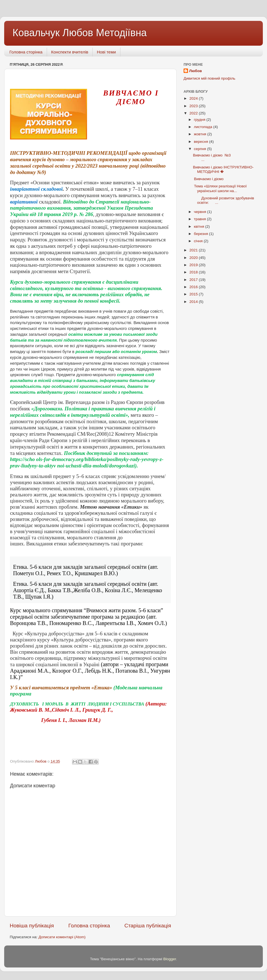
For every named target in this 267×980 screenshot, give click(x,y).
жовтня (201, 134)
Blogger (170, 959)
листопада (204, 127)
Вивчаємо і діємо (209, 179)
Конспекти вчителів (70, 52)
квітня (200, 226)
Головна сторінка (26, 52)
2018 (194, 272)
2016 (194, 287)
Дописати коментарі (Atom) (62, 937)
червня (201, 212)
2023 (194, 106)
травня (200, 219)
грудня (200, 120)
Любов (196, 71)
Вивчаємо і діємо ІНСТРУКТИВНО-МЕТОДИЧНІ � (223, 169)
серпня (201, 149)
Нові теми (106, 52)
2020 (194, 258)
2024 (194, 98)
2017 (194, 280)
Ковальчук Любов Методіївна (80, 33)
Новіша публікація (32, 926)
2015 (194, 294)
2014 (194, 302)
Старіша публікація (148, 926)
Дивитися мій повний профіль (209, 78)
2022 (194, 113)
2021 (194, 250)
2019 (194, 265)
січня (199, 241)
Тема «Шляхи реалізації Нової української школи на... (220, 188)
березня (202, 234)
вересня (202, 142)
